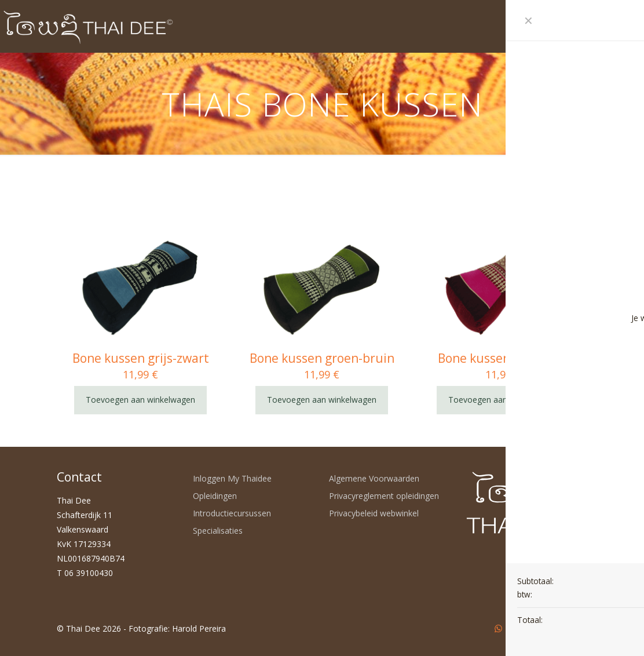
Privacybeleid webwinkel (374, 513)
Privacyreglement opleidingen (384, 496)
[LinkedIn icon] (535, 628)
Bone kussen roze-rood (503, 358)
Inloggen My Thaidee (232, 478)
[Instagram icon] (547, 628)
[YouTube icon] (523, 628)
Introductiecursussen (232, 513)
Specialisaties (218, 531)
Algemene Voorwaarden (374, 478)
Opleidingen (215, 496)
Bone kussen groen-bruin (322, 358)
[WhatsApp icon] (498, 628)
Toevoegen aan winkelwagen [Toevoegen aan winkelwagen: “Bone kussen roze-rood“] (503, 400)
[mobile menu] (559, 26)
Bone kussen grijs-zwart (141, 358)
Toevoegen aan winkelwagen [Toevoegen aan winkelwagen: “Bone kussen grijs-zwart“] (140, 400)
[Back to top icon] (575, 628)
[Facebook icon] (511, 628)
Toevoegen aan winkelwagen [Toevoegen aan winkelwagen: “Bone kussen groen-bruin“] (322, 400)
